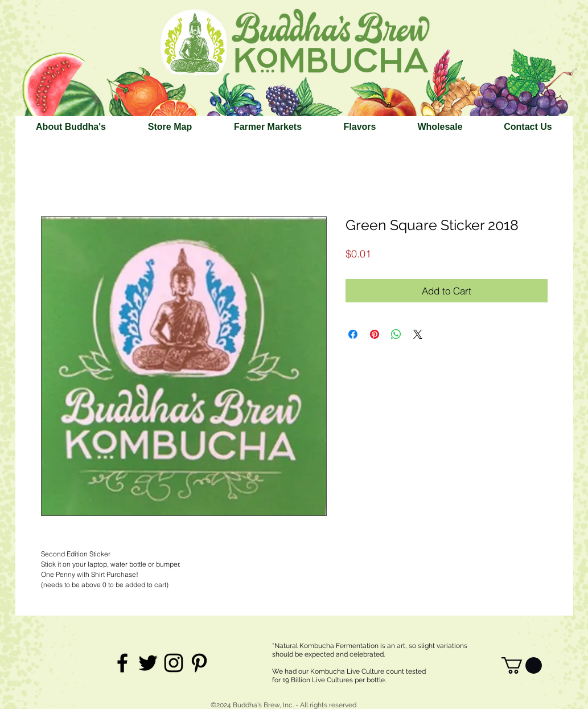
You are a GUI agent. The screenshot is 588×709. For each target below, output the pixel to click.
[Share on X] (418, 334)
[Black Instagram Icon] (174, 663)
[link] (522, 665)
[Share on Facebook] (353, 334)
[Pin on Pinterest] (375, 334)
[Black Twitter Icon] (148, 663)
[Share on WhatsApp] (396, 334)
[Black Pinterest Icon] (199, 663)
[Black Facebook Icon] (122, 663)
